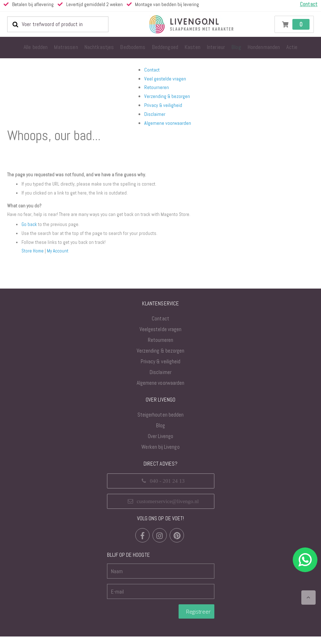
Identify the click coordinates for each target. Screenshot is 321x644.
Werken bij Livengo (160, 454)
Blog (160, 433)
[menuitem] (36, 48)
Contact (152, 70)
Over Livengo (161, 444)
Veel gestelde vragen (165, 79)
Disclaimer (155, 114)
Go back (29, 232)
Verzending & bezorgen (167, 96)
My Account (59, 258)
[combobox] (58, 24)
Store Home (33, 258)
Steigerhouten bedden (160, 422)
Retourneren (157, 87)
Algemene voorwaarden (168, 123)
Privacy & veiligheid (163, 105)
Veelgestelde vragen (160, 337)
